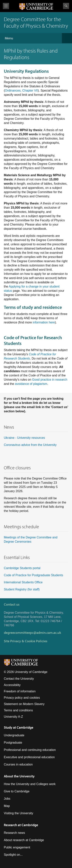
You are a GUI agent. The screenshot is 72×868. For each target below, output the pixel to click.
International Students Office (23, 582)
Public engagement (17, 847)
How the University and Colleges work (30, 784)
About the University (19, 776)
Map (7, 806)
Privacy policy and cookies (22, 698)
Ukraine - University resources (24, 438)
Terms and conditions (18, 710)
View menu (6, 6)
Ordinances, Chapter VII (21, 91)
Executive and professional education (29, 757)
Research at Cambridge (21, 825)
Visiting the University (19, 813)
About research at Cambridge (24, 840)
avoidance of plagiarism (31, 384)
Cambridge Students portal (22, 568)
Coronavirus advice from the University (30, 445)
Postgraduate (13, 743)
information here (44, 322)
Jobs (7, 799)
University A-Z (13, 717)
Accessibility (12, 685)
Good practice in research (50, 380)
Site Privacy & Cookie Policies (26, 641)
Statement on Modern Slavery (24, 704)
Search (66, 6)
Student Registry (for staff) (22, 589)
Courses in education (18, 764)
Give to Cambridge (17, 791)
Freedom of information (20, 691)
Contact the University (19, 679)
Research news (14, 833)
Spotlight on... (13, 855)
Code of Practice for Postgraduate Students (34, 575)
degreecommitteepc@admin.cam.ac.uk (32, 633)
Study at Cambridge (19, 727)
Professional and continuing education (30, 750)
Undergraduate (14, 735)
